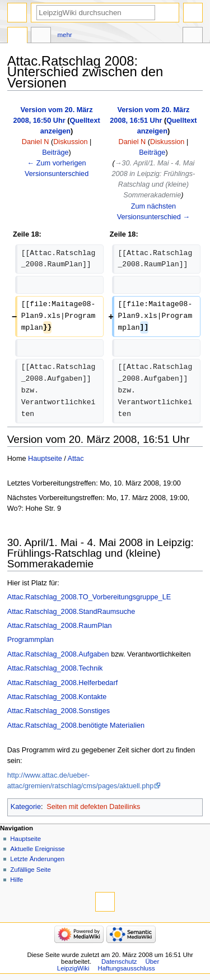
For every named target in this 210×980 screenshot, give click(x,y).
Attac (76, 459)
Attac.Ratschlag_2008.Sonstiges (59, 711)
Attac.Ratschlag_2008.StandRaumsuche (71, 612)
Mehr (65, 35)
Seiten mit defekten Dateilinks (93, 807)
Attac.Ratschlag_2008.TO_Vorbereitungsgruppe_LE (89, 597)
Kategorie (26, 807)
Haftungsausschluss (126, 968)
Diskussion (70, 142)
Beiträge (55, 152)
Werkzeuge (193, 36)
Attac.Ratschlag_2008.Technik (55, 668)
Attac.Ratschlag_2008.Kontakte (57, 697)
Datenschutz (119, 961)
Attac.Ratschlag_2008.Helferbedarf (62, 683)
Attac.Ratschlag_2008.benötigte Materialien (76, 725)
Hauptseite (45, 459)
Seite (17, 36)
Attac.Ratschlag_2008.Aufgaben (58, 654)
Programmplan (31, 640)
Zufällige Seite (31, 870)
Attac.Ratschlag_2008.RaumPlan (60, 626)
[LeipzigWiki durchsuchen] (96, 13)
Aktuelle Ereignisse (37, 849)
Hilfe (17, 880)
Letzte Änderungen (37, 859)
